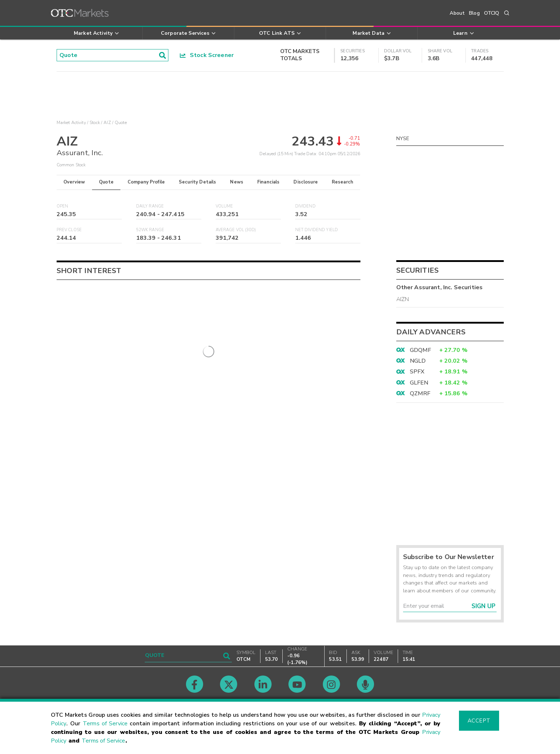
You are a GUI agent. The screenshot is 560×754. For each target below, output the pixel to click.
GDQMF (421, 350)
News (237, 182)
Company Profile (146, 182)
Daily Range (150, 206)
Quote (106, 182)
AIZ (107, 123)
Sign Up (484, 606)
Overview (74, 182)
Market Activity (71, 123)
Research (343, 182)
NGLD (418, 361)
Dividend (305, 206)
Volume (224, 206)
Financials (269, 182)
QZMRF (420, 393)
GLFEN (419, 383)
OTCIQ (492, 13)
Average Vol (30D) (236, 230)
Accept (479, 721)
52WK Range (150, 230)
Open (63, 206)
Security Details (197, 182)
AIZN (403, 299)
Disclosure (306, 182)
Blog (474, 13)
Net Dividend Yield (317, 230)
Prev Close (69, 230)
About (457, 13)
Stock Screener (207, 55)
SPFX (417, 372)
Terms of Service (105, 724)
